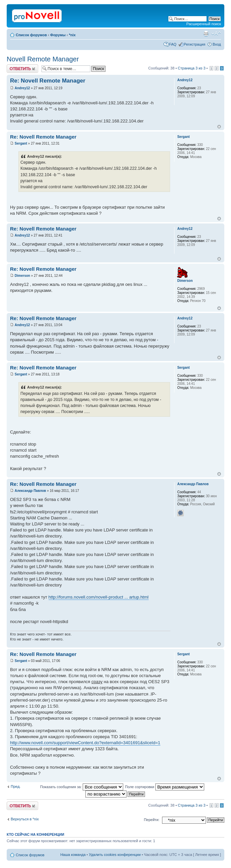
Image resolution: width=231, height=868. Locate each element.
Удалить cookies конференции (115, 855)
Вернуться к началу (219, 127)
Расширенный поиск (204, 24)
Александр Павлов (30, 491)
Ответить (22, 69)
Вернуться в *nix (25, 819)
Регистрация (195, 44)
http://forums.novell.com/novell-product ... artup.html (99, 597)
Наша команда (73, 855)
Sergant (21, 143)
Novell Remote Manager (43, 59)
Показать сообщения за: (82, 787)
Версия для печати (206, 34)
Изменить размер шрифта (216, 34)
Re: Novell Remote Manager (48, 81)
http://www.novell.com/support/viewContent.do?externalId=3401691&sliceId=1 (85, 743)
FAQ (173, 44)
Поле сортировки (164, 787)
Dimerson (22, 276)
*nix (72, 35)
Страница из (191, 68)
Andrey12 (22, 88)
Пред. (16, 786)
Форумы (58, 35)
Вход (217, 44)
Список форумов (31, 35)
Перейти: (152, 820)
